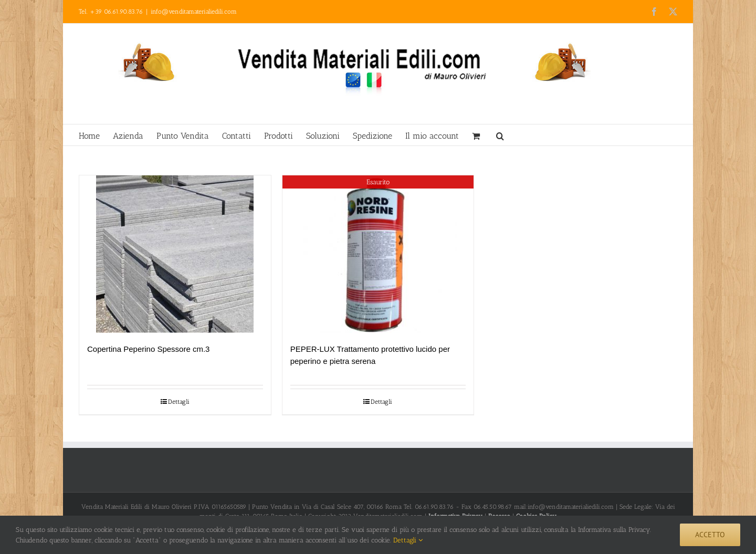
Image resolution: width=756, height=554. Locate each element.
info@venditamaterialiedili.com (194, 12)
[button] (500, 135)
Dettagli (179, 402)
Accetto (710, 535)
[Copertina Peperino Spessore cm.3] (175, 254)
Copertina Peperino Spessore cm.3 (148, 349)
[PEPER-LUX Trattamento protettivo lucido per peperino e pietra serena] (378, 254)
